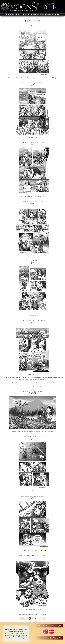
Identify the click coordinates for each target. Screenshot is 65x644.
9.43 (32, 26)
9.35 (33, 439)
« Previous (22, 618)
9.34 (32, 498)
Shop (54, 14)
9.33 (33, 558)
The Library (32, 14)
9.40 (32, 204)
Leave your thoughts (25, 320)
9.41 (33, 145)
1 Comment (24, 83)
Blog (8, 14)
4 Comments (25, 437)
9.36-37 (32, 393)
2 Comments (25, 496)
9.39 (33, 263)
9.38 (33, 323)
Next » (44, 618)
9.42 (32, 85)
